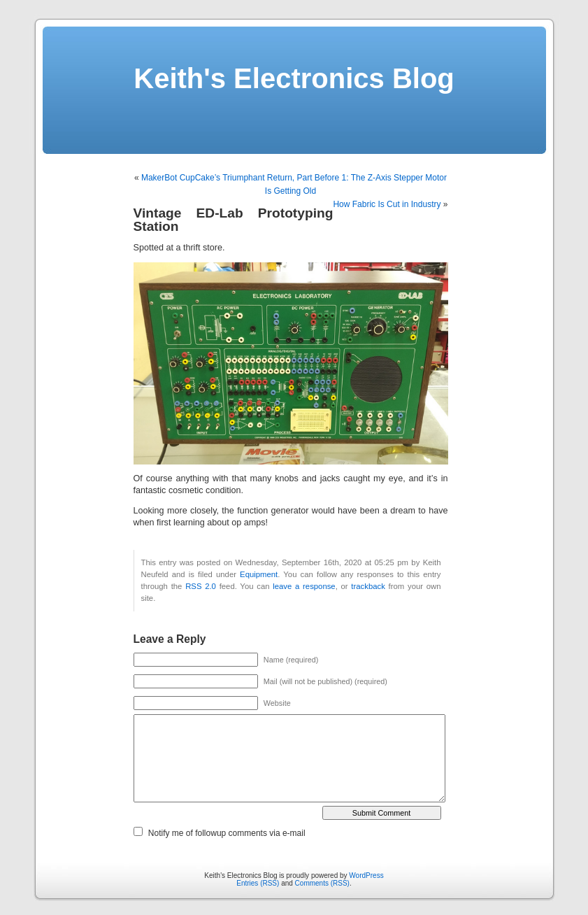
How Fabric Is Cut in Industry (387, 204)
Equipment (259, 574)
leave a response (304, 586)
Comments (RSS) (322, 883)
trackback (368, 586)
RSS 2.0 (201, 586)
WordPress (366, 875)
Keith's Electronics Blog (294, 78)
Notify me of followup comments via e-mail (227, 833)
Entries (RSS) (258, 883)
